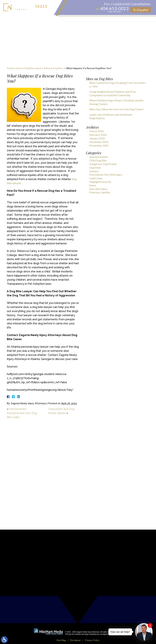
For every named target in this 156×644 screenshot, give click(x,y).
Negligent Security (100, 182)
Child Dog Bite (98, 160)
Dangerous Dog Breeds (103, 164)
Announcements (99, 157)
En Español (141, 10)
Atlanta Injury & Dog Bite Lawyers (25, 68)
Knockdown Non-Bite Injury (106, 175)
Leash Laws (96, 178)
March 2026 (97, 131)
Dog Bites (58, 68)
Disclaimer (75, 637)
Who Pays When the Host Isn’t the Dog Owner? (117, 109)
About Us (21, 21)
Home (9, 21)
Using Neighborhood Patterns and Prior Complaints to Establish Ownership (113, 93)
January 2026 (97, 138)
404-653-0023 (114, 9)
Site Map (61, 637)
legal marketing (91, 631)
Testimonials (117, 21)
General (94, 171)
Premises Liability (100, 192)
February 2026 (98, 135)
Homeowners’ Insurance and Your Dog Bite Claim (22, 413)
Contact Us (136, 21)
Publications (85, 21)
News (93, 185)
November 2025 (99, 145)
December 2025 (99, 142)
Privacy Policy (92, 637)
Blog (71, 21)
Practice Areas (39, 21)
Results (101, 21)
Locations (58, 21)
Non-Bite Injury (98, 189)
